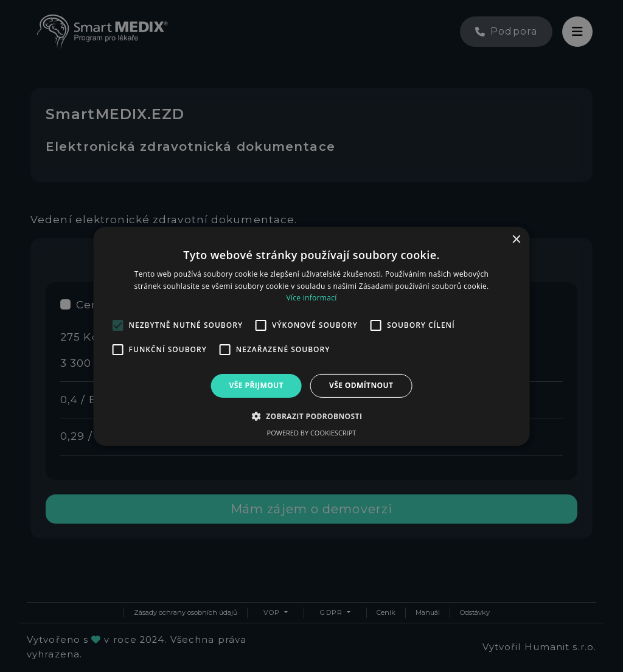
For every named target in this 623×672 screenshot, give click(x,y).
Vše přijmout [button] (256, 385)
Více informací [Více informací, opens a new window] (311, 298)
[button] (312, 416)
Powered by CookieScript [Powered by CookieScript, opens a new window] (312, 433)
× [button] (516, 239)
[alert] (311, 336)
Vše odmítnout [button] (361, 385)
